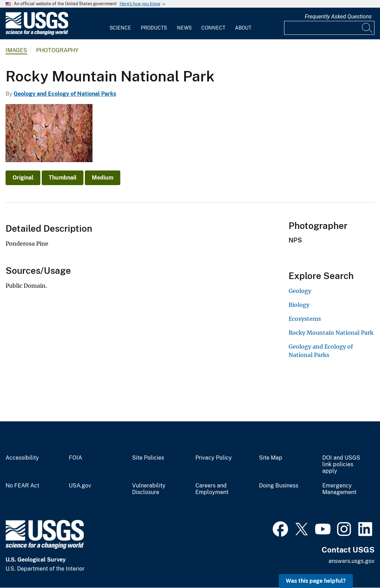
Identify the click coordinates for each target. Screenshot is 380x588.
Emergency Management (339, 489)
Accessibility (22, 458)
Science (120, 28)
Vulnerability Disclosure (149, 489)
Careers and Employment (212, 489)
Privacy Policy (214, 458)
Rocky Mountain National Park (331, 333)
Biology (299, 305)
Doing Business (279, 486)
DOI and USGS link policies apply (341, 464)
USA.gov (80, 486)
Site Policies (148, 458)
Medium (103, 178)
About (243, 28)
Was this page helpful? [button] (316, 581)
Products (154, 28)
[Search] (367, 28)
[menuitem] (120, 24)
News (184, 28)
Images (16, 50)
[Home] (37, 34)
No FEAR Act (22, 486)
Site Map (271, 458)
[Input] (329, 28)
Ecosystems (305, 319)
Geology (300, 291)
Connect (213, 28)
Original (23, 178)
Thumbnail (63, 178)
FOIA (75, 458)
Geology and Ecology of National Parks (65, 94)
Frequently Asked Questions (338, 17)
